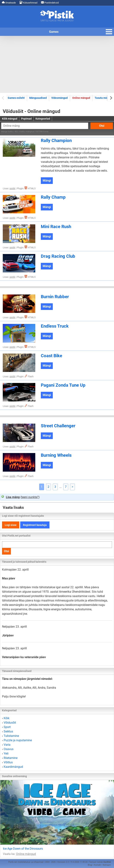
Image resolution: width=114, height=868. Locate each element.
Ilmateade (9, 2)
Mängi (47, 181)
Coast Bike (51, 356)
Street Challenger (58, 426)
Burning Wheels (56, 455)
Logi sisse (11, 525)
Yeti (6, 753)
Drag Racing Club (58, 256)
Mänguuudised (38, 98)
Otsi (102, 126)
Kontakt (98, 865)
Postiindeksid (50, 2)
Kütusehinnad (28, 2)
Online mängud (81, 98)
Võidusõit (10, 723)
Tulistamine (11, 736)
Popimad (26, 119)
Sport (7, 727)
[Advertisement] (57, 64)
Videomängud (59, 98)
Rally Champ (53, 197)
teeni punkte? (30, 497)
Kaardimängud (13, 767)
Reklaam (107, 865)
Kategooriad (43, 119)
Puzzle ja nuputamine (18, 740)
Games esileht (16, 98)
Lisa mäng (13, 497)
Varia (7, 745)
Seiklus (8, 731)
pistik (12, 188)
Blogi (90, 865)
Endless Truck (55, 326)
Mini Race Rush (56, 227)
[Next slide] (111, 98)
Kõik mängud (10, 119)
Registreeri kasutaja (35, 525)
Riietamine (11, 758)
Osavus (9, 749)
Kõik (7, 718)
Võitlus (8, 762)
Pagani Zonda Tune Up (63, 385)
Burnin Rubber (55, 297)
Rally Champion (56, 141)
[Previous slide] (3, 98)
